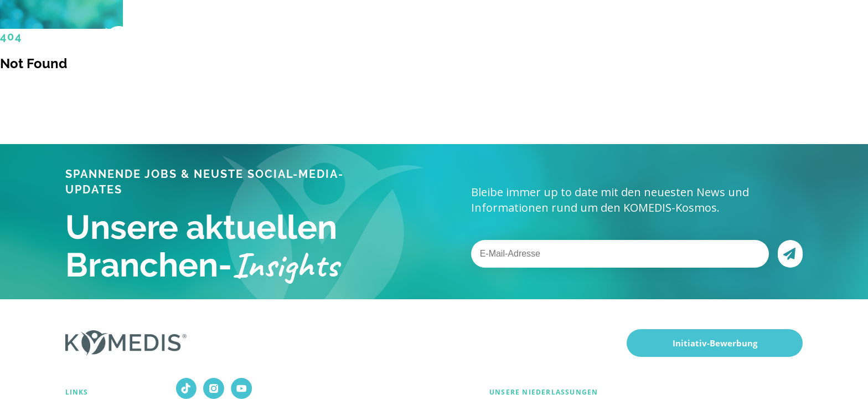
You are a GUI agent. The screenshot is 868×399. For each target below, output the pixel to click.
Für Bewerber (308, 34)
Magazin (591, 33)
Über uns (469, 34)
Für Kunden (395, 34)
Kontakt (647, 34)
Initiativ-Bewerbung (715, 343)
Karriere (535, 34)
